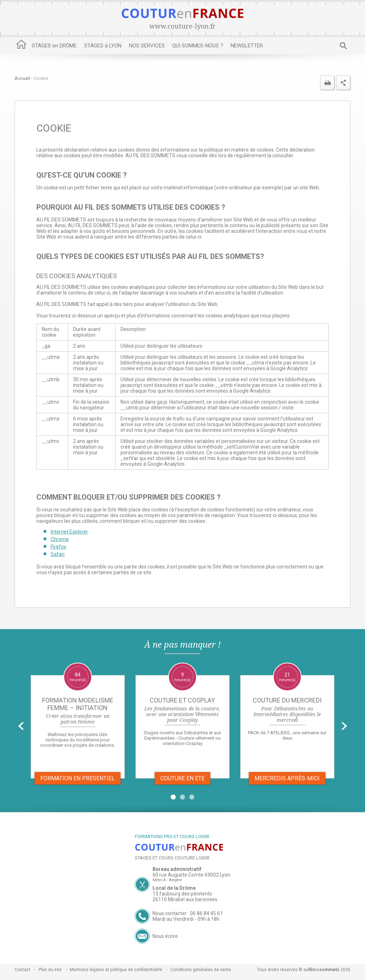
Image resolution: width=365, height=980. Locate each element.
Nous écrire (165, 936)
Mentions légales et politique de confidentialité (116, 970)
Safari (58, 554)
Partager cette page (343, 83)
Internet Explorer (69, 532)
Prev (21, 726)
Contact (22, 970)
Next (344, 726)
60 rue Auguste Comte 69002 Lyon (191, 875)
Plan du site (50, 970)
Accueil (21, 46)
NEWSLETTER (247, 46)
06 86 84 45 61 (206, 913)
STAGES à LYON (103, 46)
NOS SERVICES (147, 46)
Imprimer (327, 83)
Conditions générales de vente (201, 970)
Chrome (60, 539)
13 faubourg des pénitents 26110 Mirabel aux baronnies (185, 897)
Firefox (58, 547)
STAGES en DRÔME (54, 46)
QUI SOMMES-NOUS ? (198, 46)
